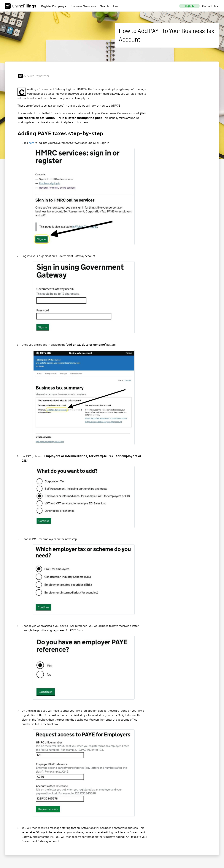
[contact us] (210, 6)
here (31, 143)
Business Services (83, 6)
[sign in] (189, 6)
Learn (117, 6)
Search (105, 6)
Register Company (54, 6)
